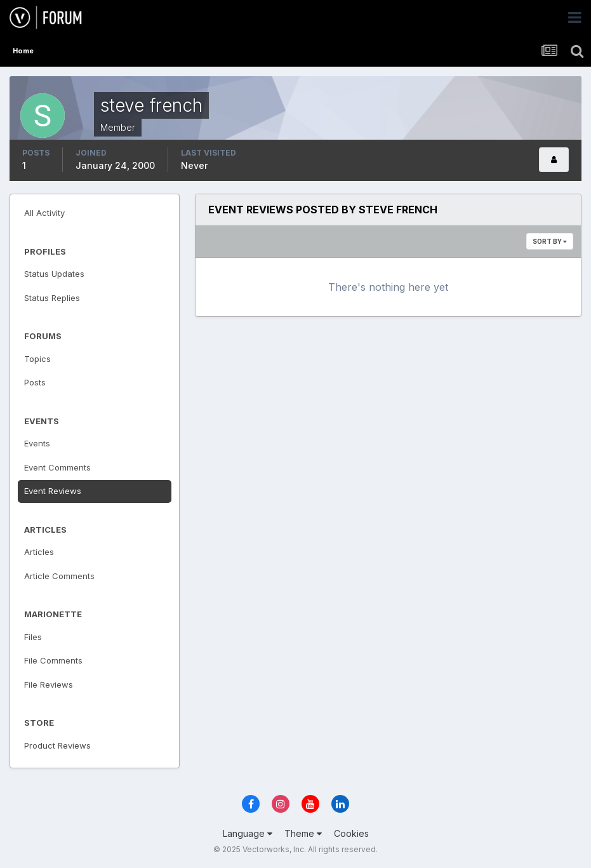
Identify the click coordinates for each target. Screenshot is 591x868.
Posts (35, 382)
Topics (37, 359)
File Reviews (49, 684)
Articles (39, 552)
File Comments (53, 660)
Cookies (351, 833)
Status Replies (52, 298)
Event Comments (57, 467)
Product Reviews (57, 745)
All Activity (44, 213)
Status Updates (54, 274)
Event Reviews (53, 491)
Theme (303, 833)
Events (37, 443)
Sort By (550, 241)
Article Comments (59, 576)
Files (33, 637)
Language (248, 833)
